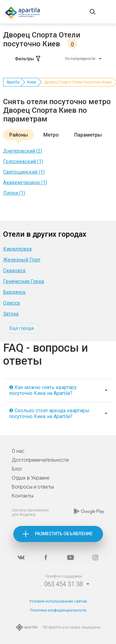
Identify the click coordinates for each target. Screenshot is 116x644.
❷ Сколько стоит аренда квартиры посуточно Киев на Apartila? (49, 413)
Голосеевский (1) (23, 161)
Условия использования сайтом (58, 601)
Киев (32, 82)
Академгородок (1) (25, 182)
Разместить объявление (64, 534)
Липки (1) (14, 193)
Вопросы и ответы (33, 487)
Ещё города (22, 328)
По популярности (80, 59)
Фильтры (28, 59)
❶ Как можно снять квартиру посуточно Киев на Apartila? (43, 390)
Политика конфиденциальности (58, 610)
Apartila (13, 82)
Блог (17, 469)
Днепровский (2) (23, 151)
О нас (18, 451)
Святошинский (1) (24, 172)
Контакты (23, 496)
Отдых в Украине (31, 478)
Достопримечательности (40, 460)
